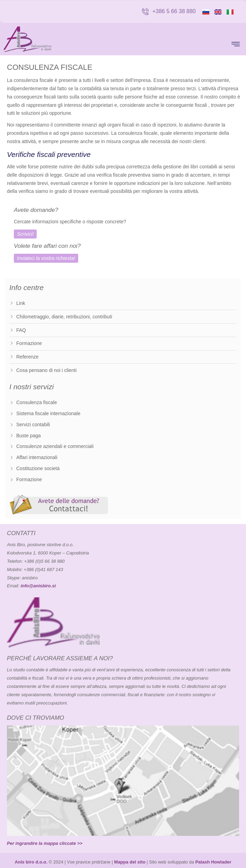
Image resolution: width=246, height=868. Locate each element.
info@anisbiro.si (38, 586)
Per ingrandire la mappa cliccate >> (45, 843)
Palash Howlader (213, 862)
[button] (235, 45)
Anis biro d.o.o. (31, 862)
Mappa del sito (130, 862)
